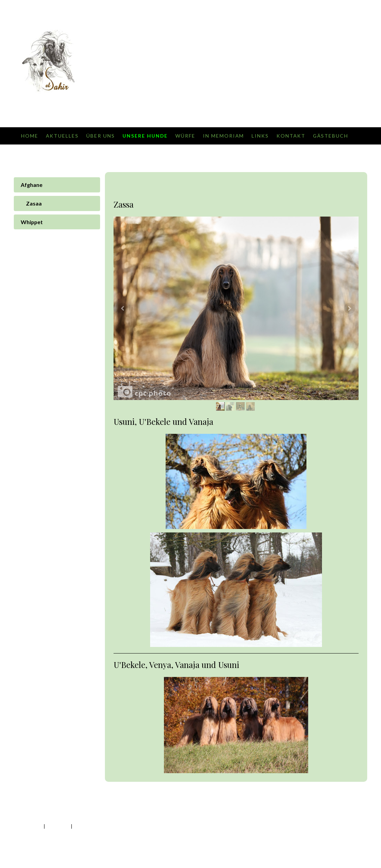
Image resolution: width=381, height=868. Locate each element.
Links (260, 136)
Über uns (101, 136)
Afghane (32, 185)
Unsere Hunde (145, 136)
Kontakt (291, 136)
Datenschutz (58, 826)
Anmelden (350, 833)
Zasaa (34, 203)
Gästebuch (331, 136)
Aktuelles (62, 136)
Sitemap (81, 826)
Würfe (185, 136)
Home (30, 136)
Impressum (32, 826)
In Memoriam (223, 136)
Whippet (32, 222)
